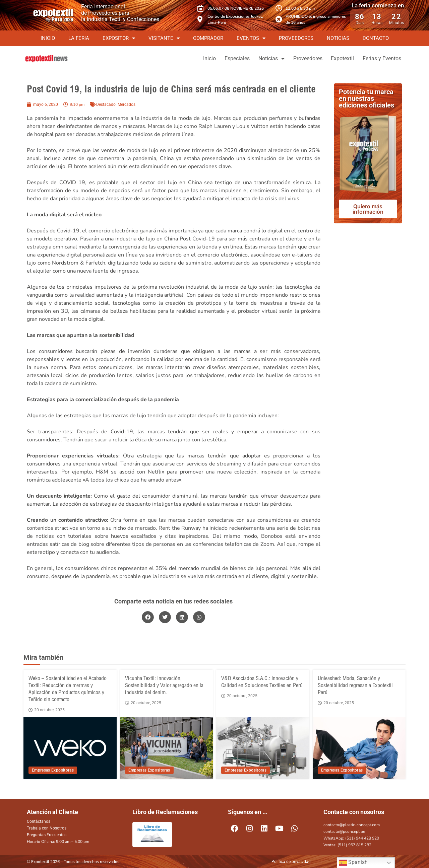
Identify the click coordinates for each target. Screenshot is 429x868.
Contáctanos (39, 821)
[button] (148, 617)
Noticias (338, 38)
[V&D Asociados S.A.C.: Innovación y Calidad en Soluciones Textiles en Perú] (263, 748)
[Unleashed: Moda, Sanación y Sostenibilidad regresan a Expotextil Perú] (359, 748)
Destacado (106, 104)
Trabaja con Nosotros (47, 828)
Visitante (164, 38)
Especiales (216, 58)
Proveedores (296, 38)
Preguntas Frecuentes (47, 835)
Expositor (119, 38)
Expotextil (335, 58)
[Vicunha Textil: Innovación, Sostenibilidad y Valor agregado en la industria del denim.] (167, 748)
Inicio (48, 38)
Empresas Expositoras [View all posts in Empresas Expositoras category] (53, 770)
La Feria (79, 38)
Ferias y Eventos (380, 58)
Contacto (376, 38)
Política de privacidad (291, 862)
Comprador (208, 38)
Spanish (353, 863)
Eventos (251, 38)
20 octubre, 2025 (47, 710)
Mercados (127, 104)
